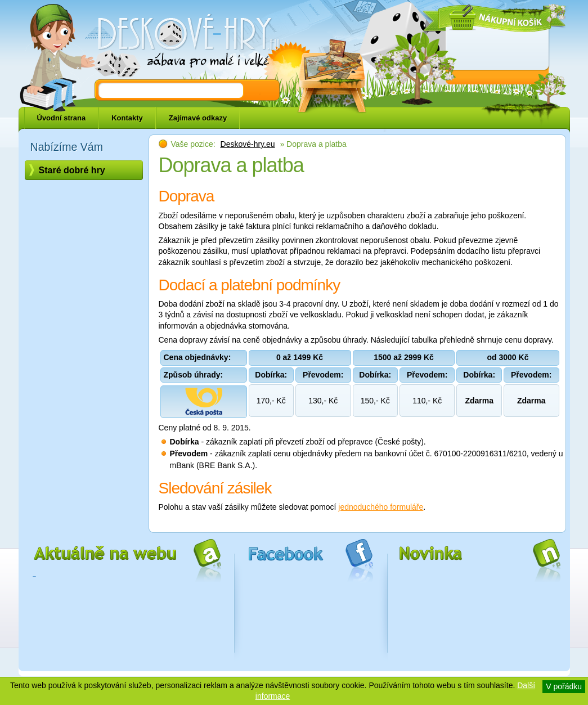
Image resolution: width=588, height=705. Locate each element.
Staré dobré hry (72, 170)
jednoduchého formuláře (381, 507)
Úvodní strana (62, 118)
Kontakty (127, 118)
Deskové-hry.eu (248, 144)
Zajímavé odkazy (198, 118)
